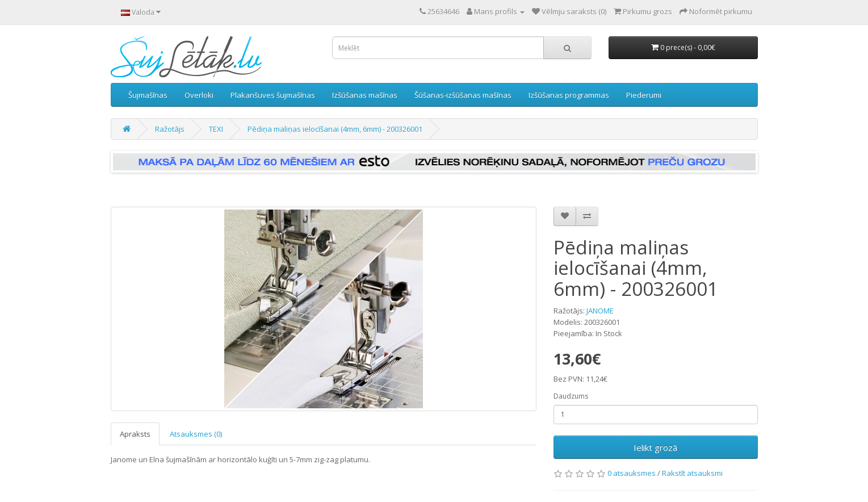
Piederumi (644, 95)
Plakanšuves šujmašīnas (273, 95)
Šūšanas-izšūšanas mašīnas (463, 95)
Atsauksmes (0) (196, 434)
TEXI (216, 129)
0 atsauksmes (632, 473)
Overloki (199, 95)
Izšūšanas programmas (569, 95)
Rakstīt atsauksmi (692, 473)
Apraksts (135, 434)
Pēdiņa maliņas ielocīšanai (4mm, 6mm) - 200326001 (335, 129)
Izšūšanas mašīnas (365, 95)
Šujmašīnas (148, 95)
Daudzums (571, 396)
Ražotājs (170, 129)
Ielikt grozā (655, 447)
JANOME (600, 311)
